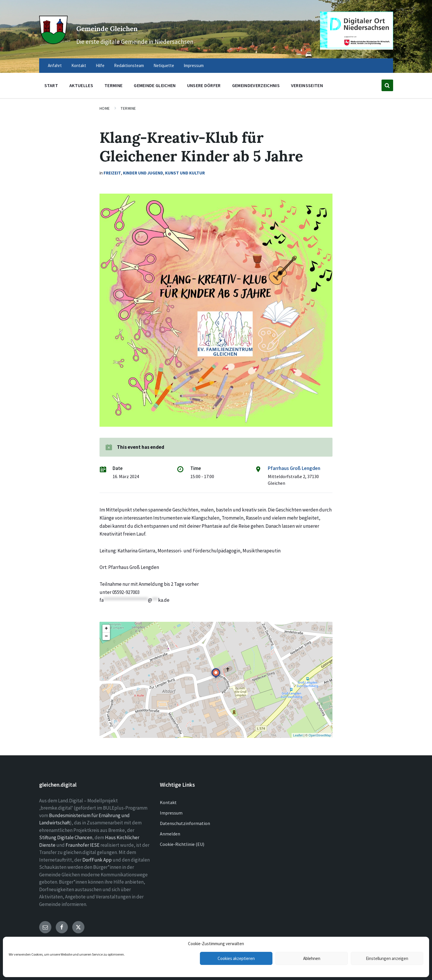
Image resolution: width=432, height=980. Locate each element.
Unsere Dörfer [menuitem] (204, 85)
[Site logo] (52, 41)
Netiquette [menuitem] (164, 65)
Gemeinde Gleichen (143, 26)
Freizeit (112, 173)
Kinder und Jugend (143, 173)
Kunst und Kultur (185, 173)
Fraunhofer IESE (83, 845)
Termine (128, 108)
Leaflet (298, 735)
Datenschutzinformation (185, 823)
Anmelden (170, 834)
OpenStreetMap (320, 735)
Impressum (171, 813)
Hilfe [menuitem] (100, 65)
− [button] (106, 636)
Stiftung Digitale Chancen (66, 837)
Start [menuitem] (51, 85)
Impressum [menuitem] (194, 65)
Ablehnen (312, 958)
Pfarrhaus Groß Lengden (294, 468)
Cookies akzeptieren (236, 958)
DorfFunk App (97, 860)
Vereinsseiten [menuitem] (307, 85)
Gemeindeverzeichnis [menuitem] (256, 85)
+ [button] (106, 628)
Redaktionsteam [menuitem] (129, 65)
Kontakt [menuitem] (79, 65)
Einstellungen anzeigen (387, 958)
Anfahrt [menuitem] (55, 65)
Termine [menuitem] (113, 85)
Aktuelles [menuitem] (81, 85)
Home (105, 108)
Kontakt (168, 802)
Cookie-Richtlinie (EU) (182, 844)
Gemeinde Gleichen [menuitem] (155, 85)
